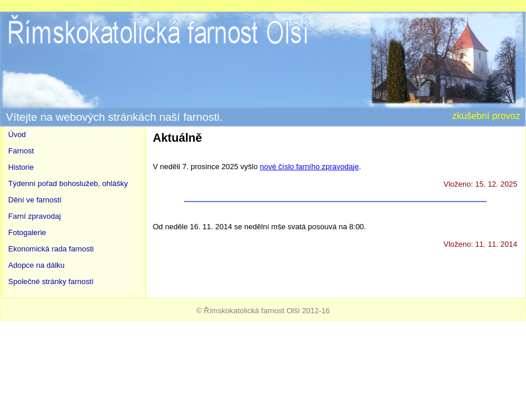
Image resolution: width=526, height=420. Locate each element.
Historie (21, 167)
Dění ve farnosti (35, 200)
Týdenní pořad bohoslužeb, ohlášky (68, 183)
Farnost (21, 151)
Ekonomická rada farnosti (51, 249)
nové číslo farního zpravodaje (310, 167)
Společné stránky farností (51, 281)
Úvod (17, 134)
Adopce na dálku (36, 265)
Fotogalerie (27, 232)
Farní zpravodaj (34, 216)
